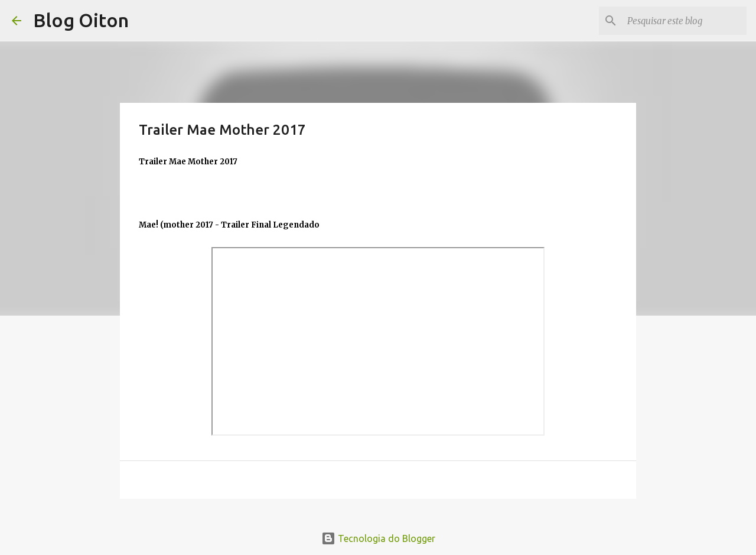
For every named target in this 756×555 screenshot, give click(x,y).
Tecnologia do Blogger (378, 538)
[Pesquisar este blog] (685, 21)
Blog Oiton (81, 20)
